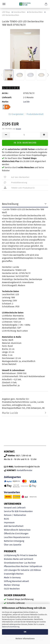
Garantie (17, 545)
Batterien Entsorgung (14, 541)
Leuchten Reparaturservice (17, 537)
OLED (6, 589)
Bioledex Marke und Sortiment (19, 559)
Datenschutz (25, 530)
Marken (7, 585)
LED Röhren (35, 570)
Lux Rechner (30, 563)
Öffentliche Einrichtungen (16, 534)
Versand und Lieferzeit (15, 508)
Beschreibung (10, 204)
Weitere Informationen (25, 639)
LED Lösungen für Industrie (17, 570)
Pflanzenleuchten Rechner (16, 566)
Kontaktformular (25, 470)
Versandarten (12, 492)
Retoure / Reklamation (15, 515)
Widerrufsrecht (11, 530)
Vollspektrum (36, 566)
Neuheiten (15, 589)
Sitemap (16, 585)
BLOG (6, 519)
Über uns (8, 545)
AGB (6, 526)
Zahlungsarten (12, 477)
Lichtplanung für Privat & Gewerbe (20, 555)
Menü (4, 4)
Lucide (26, 102)
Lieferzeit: (7, 97)
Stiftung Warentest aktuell (16, 581)
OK (25, 632)
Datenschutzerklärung (11, 627)
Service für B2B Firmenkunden (18, 511)
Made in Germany (12, 578)
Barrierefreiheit (16, 526)
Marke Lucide (10, 413)
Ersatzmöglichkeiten (14, 574)
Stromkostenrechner (14, 563)
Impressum (9, 523)
